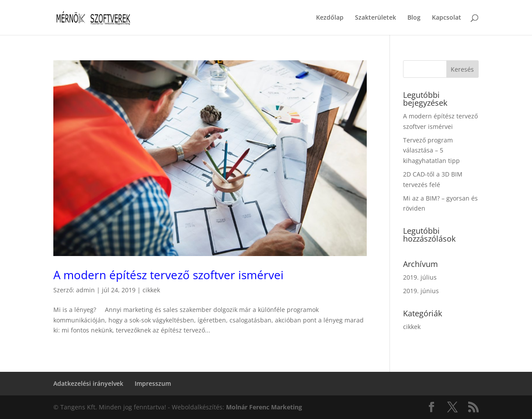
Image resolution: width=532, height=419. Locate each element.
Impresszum (153, 383)
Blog (414, 18)
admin (85, 290)
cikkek (151, 290)
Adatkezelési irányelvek (88, 383)
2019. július (420, 277)
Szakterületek (376, 18)
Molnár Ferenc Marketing (264, 407)
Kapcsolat (447, 18)
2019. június (421, 291)
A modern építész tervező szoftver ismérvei (169, 275)
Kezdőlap (330, 18)
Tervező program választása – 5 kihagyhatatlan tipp (431, 151)
